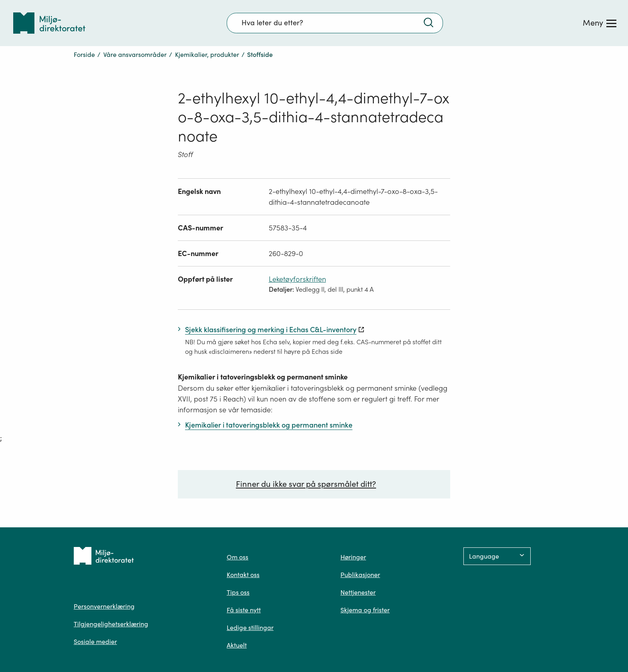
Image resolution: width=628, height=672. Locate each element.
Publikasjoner (360, 575)
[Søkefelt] (335, 23)
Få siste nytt (244, 610)
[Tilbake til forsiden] (49, 23)
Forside (84, 54)
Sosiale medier (95, 642)
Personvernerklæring (104, 606)
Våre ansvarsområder (135, 54)
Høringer (353, 557)
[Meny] (600, 23)
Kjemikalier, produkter (207, 54)
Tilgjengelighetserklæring (111, 624)
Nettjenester (358, 592)
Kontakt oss (243, 575)
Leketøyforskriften (297, 279)
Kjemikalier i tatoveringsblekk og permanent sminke (263, 377)
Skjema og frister (365, 610)
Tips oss (238, 592)
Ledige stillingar (250, 628)
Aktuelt (237, 645)
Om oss (238, 557)
